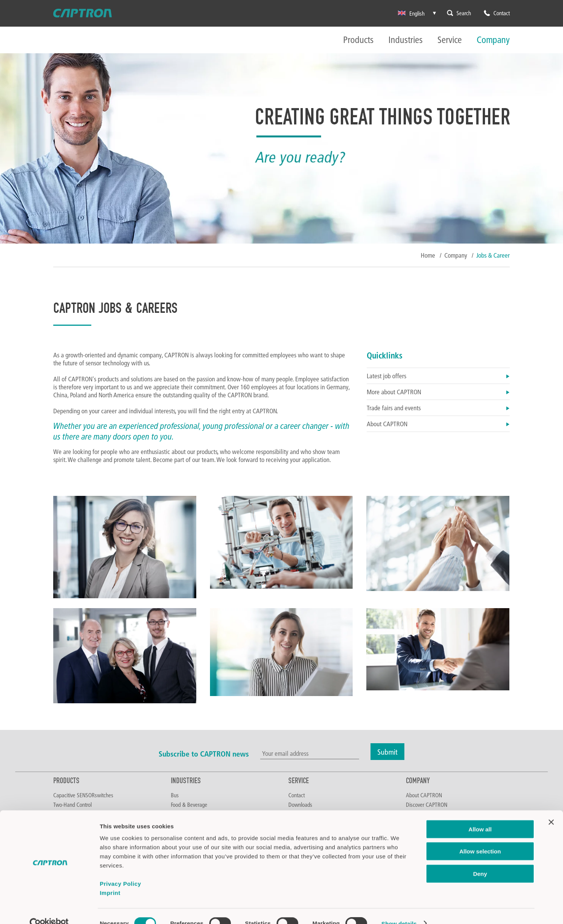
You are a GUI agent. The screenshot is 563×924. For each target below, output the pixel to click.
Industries (406, 40)
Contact (297, 795)
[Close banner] (551, 808)
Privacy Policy (120, 869)
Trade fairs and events (438, 408)
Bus (175, 795)
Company (493, 40)
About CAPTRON (438, 424)
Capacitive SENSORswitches (83, 795)
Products (358, 40)
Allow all (480, 815)
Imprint (110, 878)
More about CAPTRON (438, 392)
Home (428, 255)
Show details (399, 909)
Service (450, 40)
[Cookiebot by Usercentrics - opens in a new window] (49, 909)
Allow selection (480, 837)
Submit (387, 752)
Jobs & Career (493, 255)
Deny (480, 859)
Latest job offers (438, 376)
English (411, 13)
